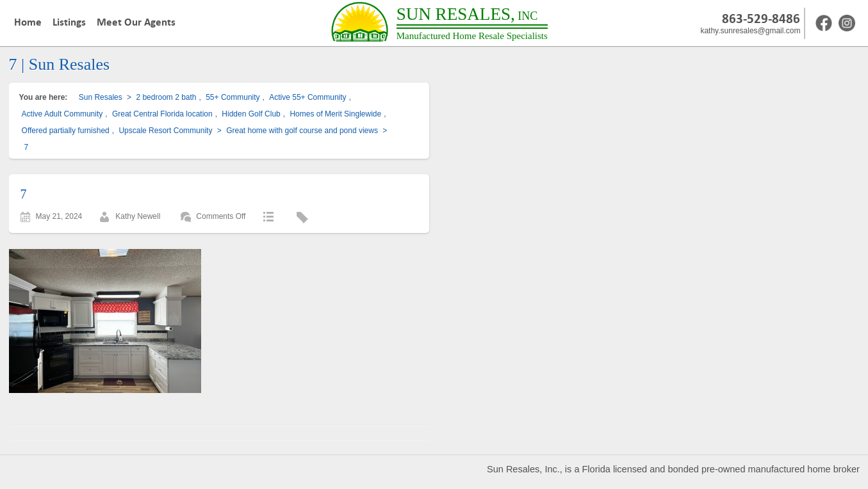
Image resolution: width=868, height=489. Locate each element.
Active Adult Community (62, 114)
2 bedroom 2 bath (166, 97)
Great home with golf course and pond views (302, 131)
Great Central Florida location (162, 114)
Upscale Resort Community (165, 131)
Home (28, 22)
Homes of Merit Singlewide (335, 114)
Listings (69, 22)
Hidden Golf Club (251, 114)
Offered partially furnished (66, 131)
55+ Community (233, 97)
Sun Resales (101, 97)
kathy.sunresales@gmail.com (750, 31)
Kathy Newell (138, 216)
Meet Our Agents (136, 22)
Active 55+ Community (307, 97)
